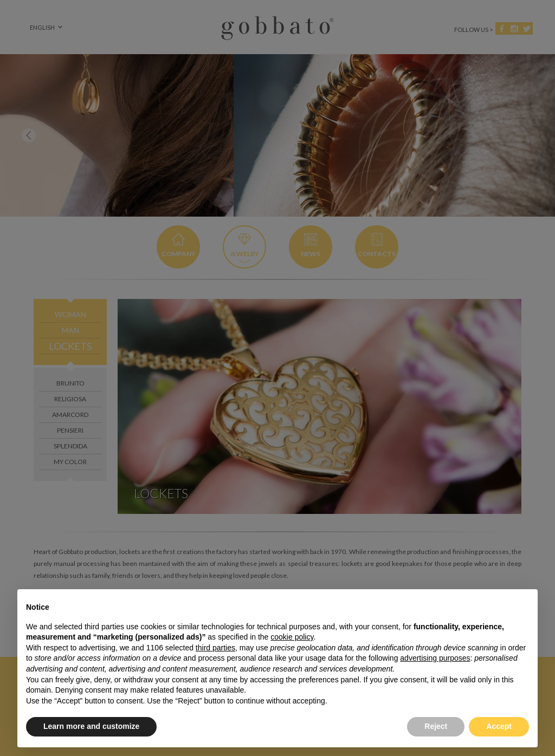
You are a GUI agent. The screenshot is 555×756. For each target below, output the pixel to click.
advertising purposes (435, 658)
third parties (215, 648)
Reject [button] (436, 726)
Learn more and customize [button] (91, 726)
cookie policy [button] (292, 637)
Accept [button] (499, 726)
